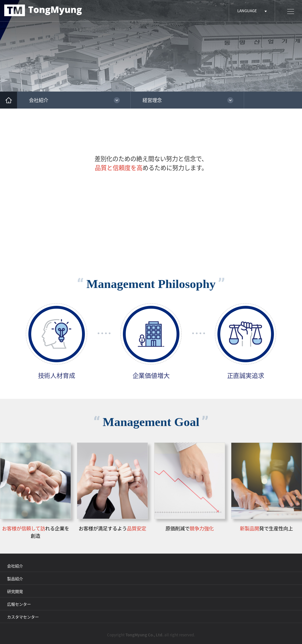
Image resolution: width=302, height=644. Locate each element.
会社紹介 (39, 100)
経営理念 (152, 100)
